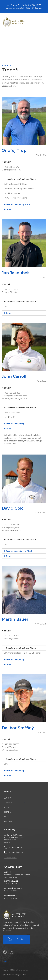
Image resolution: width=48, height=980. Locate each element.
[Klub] (15, 807)
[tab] (24, 179)
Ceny (8, 209)
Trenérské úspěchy (15, 424)
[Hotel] (15, 812)
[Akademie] (15, 803)
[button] (10, 858)
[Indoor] (15, 817)
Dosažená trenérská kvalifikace (21, 179)
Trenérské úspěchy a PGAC (19, 204)
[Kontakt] (15, 821)
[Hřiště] (15, 798)
